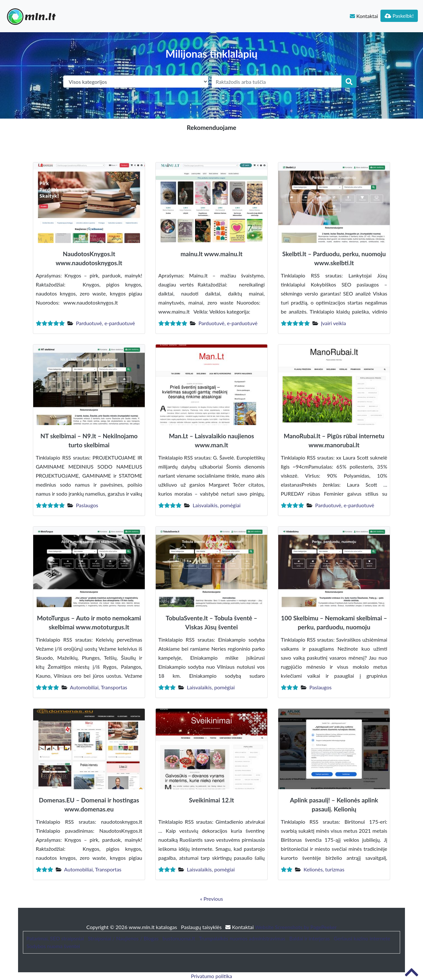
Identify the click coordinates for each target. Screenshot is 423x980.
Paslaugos (87, 505)
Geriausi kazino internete (362, 938)
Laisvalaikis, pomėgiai (216, 505)
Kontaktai (364, 16)
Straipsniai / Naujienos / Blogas (123, 938)
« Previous (211, 899)
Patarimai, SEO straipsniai (55, 938)
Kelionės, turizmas (324, 869)
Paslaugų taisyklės (202, 927)
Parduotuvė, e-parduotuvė (105, 323)
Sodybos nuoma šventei (53, 946)
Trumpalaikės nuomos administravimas (242, 938)
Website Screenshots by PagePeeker (296, 927)
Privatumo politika (211, 976)
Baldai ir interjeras (310, 938)
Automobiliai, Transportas (99, 687)
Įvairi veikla (333, 323)
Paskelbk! (399, 16)
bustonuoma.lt (179, 938)
